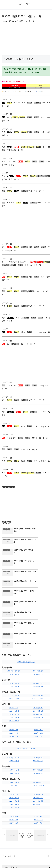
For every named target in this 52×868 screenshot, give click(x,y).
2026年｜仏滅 (38, 673)
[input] (26, 797)
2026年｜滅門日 (38, 658)
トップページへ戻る (13, 862)
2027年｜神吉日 (14, 710)
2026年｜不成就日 (38, 639)
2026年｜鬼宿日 (38, 611)
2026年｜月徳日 (38, 627)
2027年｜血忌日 (14, 738)
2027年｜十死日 (14, 723)
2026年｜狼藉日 (14, 658)
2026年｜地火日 (14, 655)
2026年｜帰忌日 (38, 648)
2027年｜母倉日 (14, 714)
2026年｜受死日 (38, 636)
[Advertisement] (26, 39)
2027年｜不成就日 (38, 726)
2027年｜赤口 (38, 763)
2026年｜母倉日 (14, 627)
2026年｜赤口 (38, 677)
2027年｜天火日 (38, 738)
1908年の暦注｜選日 (8, 487)
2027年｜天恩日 (38, 710)
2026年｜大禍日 (38, 655)
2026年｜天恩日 (38, 624)
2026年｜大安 (14, 677)
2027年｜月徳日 (38, 714)
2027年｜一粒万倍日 (14, 698)
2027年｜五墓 (14, 735)
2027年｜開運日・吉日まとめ (26, 689)
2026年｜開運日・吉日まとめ (26, 602)
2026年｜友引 (38, 670)
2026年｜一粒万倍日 (14, 611)
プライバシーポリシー (39, 862)
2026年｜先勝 (14, 670)
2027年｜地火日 (14, 741)
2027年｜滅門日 (38, 745)
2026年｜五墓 (14, 648)
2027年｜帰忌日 (38, 735)
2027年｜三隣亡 (14, 726)
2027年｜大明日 (38, 701)
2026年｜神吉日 (14, 624)
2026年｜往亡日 (14, 661)
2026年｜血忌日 (14, 651)
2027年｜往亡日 (14, 748)
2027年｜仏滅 (38, 760)
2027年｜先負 (14, 760)
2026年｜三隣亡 (14, 639)
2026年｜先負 (14, 673)
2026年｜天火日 (38, 651)
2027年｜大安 (14, 763)
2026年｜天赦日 (14, 614)
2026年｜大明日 (38, 614)
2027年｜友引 (38, 757)
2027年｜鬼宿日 (38, 698)
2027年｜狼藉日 (14, 745)
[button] (48, 797)
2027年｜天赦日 (14, 701)
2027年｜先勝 (14, 757)
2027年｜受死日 (38, 723)
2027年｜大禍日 (38, 741)
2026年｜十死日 (14, 636)
